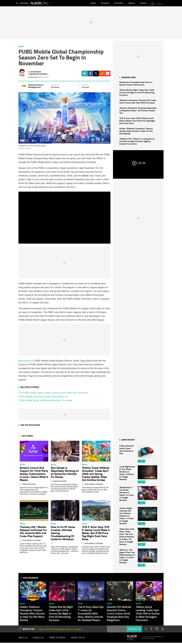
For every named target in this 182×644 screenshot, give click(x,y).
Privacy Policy (78, 639)
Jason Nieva (36, 73)
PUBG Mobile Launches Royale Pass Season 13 (43, 398)
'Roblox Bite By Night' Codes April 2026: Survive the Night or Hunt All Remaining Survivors (137, 94)
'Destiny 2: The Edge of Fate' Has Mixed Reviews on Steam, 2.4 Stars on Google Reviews (127, 559)
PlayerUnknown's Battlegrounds (36, 87)
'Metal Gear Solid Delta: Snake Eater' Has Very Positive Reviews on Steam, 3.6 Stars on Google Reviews (127, 538)
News (93, 4)
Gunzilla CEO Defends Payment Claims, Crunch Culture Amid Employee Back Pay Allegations (119, 615)
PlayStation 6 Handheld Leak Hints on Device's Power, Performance (136, 85)
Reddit (102, 75)
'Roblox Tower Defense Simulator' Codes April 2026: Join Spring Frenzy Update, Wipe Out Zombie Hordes (96, 475)
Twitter (96, 75)
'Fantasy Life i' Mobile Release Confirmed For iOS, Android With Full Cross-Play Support (33, 533)
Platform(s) (55, 86)
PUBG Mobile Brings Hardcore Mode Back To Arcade (45, 402)
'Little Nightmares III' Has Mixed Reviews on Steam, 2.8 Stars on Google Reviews (127, 476)
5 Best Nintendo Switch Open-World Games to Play (127, 455)
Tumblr (163, 630)
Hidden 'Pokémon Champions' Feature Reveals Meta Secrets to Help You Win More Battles (136, 132)
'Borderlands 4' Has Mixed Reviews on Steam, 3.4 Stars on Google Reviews (127, 496)
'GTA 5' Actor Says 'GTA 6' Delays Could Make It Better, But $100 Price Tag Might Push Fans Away (137, 122)
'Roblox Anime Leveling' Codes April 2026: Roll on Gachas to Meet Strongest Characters (148, 615)
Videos (132, 4)
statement (28, 362)
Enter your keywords (153, 4)
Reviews (105, 4)
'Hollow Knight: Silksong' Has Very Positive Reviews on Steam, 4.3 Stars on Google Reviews (127, 517)
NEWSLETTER (29, 630)
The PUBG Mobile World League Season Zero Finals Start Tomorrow (53, 394)
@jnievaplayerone (39, 75)
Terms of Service (57, 639)
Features (119, 4)
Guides (143, 4)
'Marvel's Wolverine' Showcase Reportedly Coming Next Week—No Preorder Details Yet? (138, 112)
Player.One (49, 4)
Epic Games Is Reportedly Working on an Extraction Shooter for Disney (65, 473)
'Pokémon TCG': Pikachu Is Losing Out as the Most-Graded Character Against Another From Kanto (137, 142)
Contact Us (38, 639)
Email (84, 75)
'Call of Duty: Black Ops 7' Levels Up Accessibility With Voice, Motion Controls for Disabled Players (91, 615)
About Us (23, 639)
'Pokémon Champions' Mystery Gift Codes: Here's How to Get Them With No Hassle (138, 103)
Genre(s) (85, 86)
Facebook (90, 75)
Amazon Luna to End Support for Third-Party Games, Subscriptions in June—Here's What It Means (34, 475)
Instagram (157, 630)
